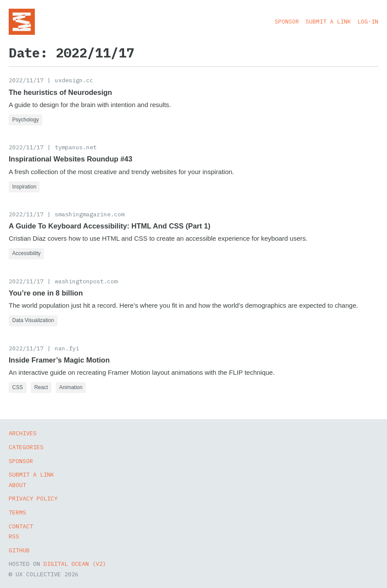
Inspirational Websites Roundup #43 (71, 159)
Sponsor (287, 21)
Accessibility (26, 253)
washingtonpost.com (86, 281)
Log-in (368, 21)
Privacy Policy (33, 498)
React (41, 387)
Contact (21, 526)
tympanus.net (76, 147)
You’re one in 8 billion (46, 293)
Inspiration (24, 187)
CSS (18, 387)
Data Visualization (33, 320)
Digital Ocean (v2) (75, 564)
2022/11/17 (26, 80)
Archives (23, 433)
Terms (17, 512)
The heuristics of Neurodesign (60, 92)
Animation (71, 387)
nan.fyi (67, 348)
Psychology (25, 120)
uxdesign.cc (74, 80)
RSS (14, 536)
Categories (26, 447)
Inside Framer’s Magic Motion (59, 360)
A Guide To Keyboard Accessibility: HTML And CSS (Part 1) (109, 226)
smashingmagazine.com (90, 214)
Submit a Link (328, 21)
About (17, 485)
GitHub (19, 550)
